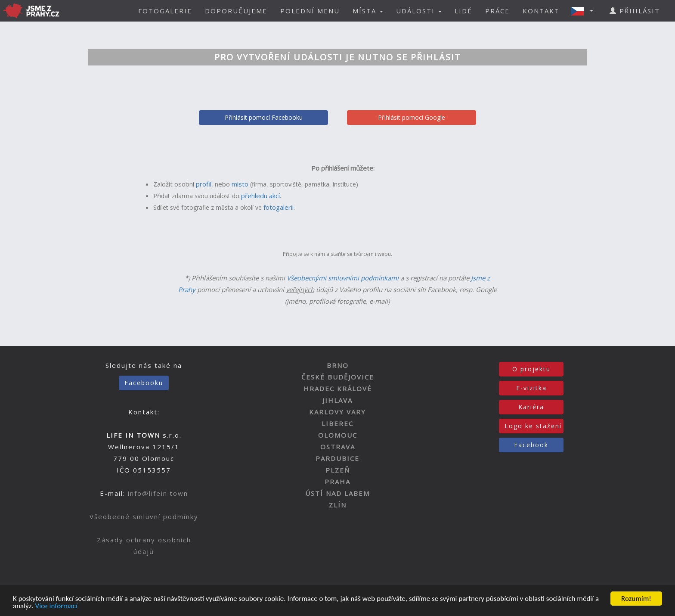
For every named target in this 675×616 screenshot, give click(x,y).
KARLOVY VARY (337, 412)
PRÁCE (497, 11)
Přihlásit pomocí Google (412, 117)
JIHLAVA (337, 400)
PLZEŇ (338, 470)
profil (204, 184)
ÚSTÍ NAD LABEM (337, 493)
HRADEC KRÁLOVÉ (338, 389)
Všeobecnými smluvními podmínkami (343, 278)
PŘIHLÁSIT (635, 11)
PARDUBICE (337, 458)
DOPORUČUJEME (236, 11)
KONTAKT (541, 11)
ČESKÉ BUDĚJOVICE (338, 377)
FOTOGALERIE (165, 11)
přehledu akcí (260, 196)
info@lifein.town (158, 493)
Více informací (56, 606)
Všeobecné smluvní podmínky (144, 516)
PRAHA (337, 482)
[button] (585, 11)
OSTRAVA (338, 447)
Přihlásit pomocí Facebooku (264, 117)
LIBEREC (337, 423)
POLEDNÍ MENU (310, 11)
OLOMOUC (338, 435)
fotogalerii (279, 207)
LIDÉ (463, 11)
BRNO (338, 365)
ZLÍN (338, 505)
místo (240, 184)
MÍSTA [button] (368, 11)
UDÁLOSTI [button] (419, 11)
